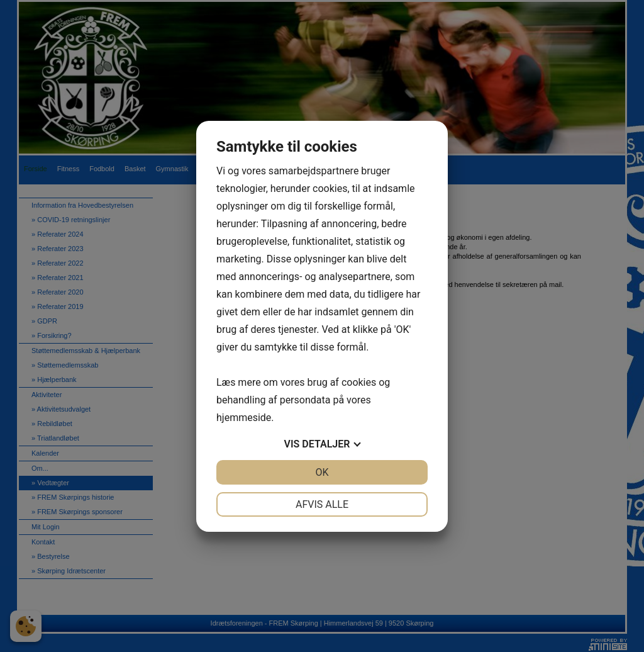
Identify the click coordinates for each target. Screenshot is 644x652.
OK (322, 472)
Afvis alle (322, 504)
